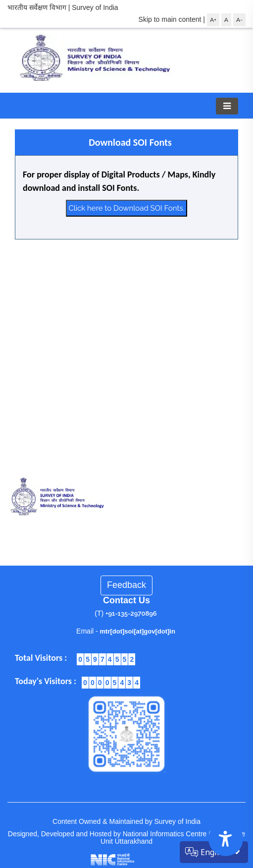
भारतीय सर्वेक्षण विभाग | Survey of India (63, 7)
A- (239, 20)
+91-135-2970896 (131, 613)
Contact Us (126, 600)
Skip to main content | (172, 19)
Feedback (126, 585)
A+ (213, 20)
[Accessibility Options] (226, 839)
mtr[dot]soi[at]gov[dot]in (138, 631)
